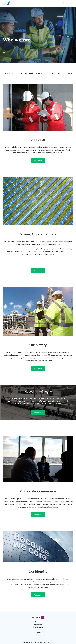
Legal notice (50, 642)
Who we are (38, 622)
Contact (38, 635)
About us (9, 73)
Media (38, 630)
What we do (38, 625)
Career (38, 633)
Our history (55, 73)
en (66, 3)
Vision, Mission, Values (32, 73)
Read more (38, 160)
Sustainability (38, 627)
